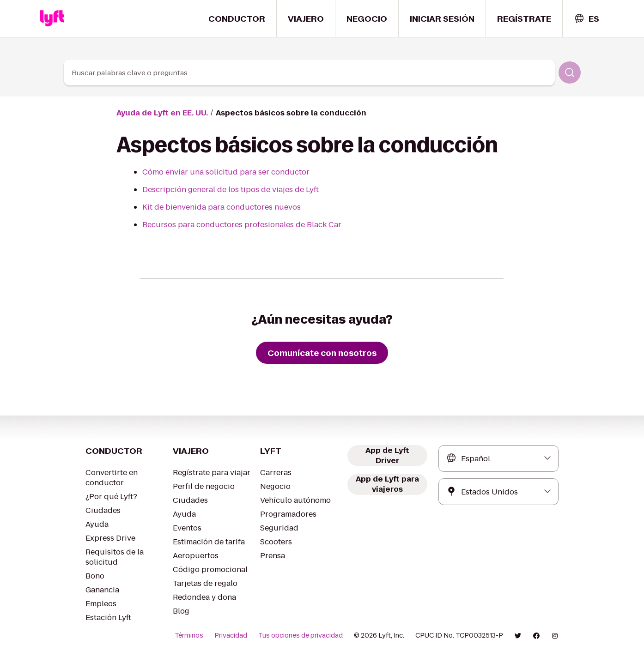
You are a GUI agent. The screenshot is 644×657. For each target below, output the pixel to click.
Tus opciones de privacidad (310, 635)
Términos (205, 635)
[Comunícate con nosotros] (322, 353)
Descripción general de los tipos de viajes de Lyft (222, 190)
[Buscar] (570, 72)
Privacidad (245, 635)
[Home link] (52, 18)
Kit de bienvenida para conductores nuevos (213, 207)
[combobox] (586, 19)
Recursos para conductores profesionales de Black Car (233, 225)
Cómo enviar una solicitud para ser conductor (217, 172)
